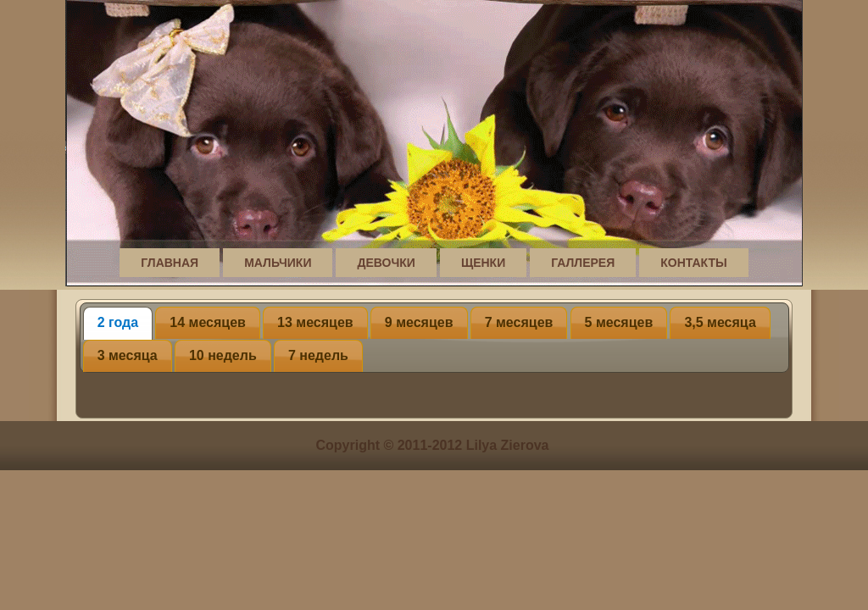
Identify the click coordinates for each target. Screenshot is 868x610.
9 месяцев (419, 322)
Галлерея (583, 263)
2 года (118, 322)
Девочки (386, 263)
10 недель (223, 355)
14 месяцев (208, 322)
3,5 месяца (720, 322)
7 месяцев (519, 322)
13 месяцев (315, 322)
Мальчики (278, 263)
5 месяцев (619, 322)
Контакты (693, 263)
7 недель (318, 355)
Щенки (483, 263)
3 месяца (128, 355)
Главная (170, 263)
